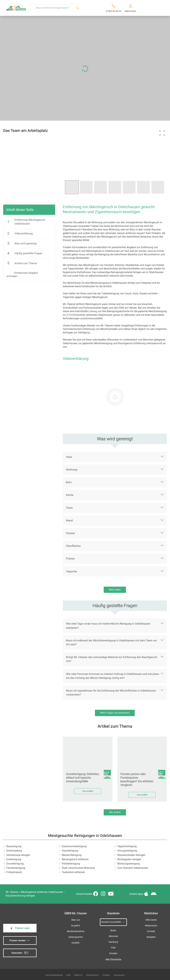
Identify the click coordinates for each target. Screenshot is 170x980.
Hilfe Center (151, 920)
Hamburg (113, 942)
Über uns (76, 920)
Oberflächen (73, 546)
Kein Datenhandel (54, 975)
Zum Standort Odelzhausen (133, 868)
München (113, 936)
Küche (70, 495)
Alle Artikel (115, 812)
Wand (69, 520)
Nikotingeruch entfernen (75, 859)
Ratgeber (151, 937)
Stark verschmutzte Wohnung (78, 868)
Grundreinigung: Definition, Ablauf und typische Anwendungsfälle (83, 778)
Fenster (71, 533)
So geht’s (76, 926)
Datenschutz (92, 975)
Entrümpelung (14, 851)
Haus (69, 457)
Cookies (106, 975)
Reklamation (151, 926)
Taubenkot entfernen (73, 872)
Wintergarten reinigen (129, 859)
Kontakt (151, 931)
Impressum (119, 975)
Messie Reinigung (72, 855)
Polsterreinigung (71, 864)
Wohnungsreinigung (128, 864)
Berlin (113, 931)
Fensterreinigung (16, 868)
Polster (70, 559)
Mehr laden (115, 590)
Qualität (76, 943)
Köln (113, 948)
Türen (69, 508)
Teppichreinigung (127, 846)
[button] (162, 133)
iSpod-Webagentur (75, 949)
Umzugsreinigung (127, 851)
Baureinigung (14, 846)
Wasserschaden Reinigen (131, 855)
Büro (69, 482)
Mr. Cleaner (12, 892)
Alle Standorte (113, 959)
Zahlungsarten (76, 937)
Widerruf (78, 975)
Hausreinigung (70, 851)
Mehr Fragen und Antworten (115, 713)
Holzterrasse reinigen (18, 855)
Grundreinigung (15, 864)
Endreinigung (14, 859)
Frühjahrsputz (14, 872)
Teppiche (71, 571)
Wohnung (72, 470)
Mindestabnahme (76, 931)
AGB (68, 975)
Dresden (113, 953)
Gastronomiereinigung (74, 846)
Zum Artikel (88, 791)
